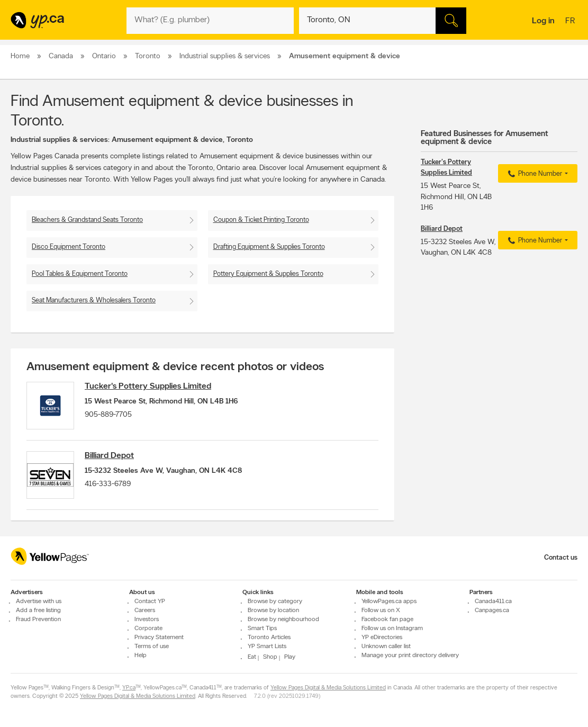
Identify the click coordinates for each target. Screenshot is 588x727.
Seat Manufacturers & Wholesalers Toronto (94, 300)
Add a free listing (38, 611)
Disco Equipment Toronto (69, 247)
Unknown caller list (386, 647)
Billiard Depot (109, 456)
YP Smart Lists (267, 647)
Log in (543, 21)
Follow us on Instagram (392, 629)
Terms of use (152, 647)
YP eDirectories (382, 638)
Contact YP (150, 602)
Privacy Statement (159, 638)
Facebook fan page (387, 620)
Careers (145, 611)
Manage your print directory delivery (410, 656)
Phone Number (534, 174)
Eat (252, 657)
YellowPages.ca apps (389, 602)
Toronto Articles (269, 638)
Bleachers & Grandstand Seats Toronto (87, 220)
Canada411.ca (493, 602)
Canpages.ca (492, 611)
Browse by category (275, 602)
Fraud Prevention (38, 620)
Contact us (561, 558)
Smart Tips (262, 629)
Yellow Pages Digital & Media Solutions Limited (328, 688)
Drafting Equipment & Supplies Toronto (269, 247)
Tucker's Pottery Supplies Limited (148, 387)
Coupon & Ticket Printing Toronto (261, 220)
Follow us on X (381, 611)
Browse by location (273, 611)
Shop (270, 657)
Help (141, 656)
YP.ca (129, 688)
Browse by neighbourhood (283, 620)
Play (290, 657)
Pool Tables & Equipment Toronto (80, 274)
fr (571, 22)
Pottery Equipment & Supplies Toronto (268, 274)
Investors (147, 620)
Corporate (148, 629)
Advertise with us (39, 602)
